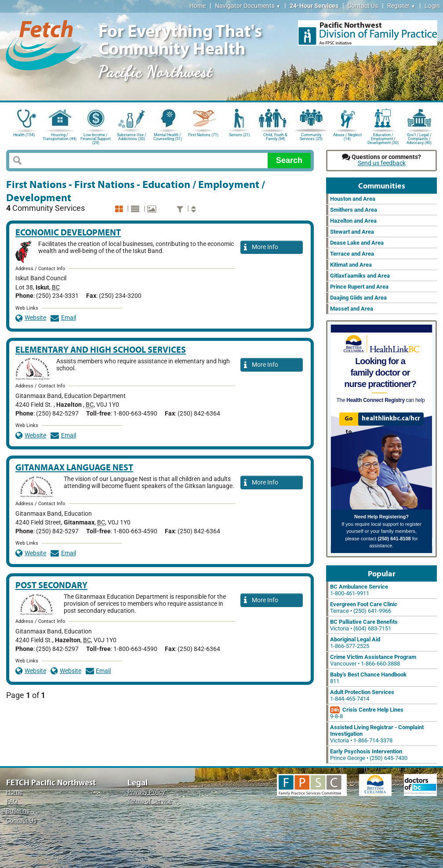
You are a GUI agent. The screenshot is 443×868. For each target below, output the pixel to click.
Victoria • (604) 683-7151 (364, 625)
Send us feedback (382, 163)
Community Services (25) (311, 137)
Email (63, 318)
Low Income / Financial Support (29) (96, 138)
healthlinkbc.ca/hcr (391, 419)
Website (31, 318)
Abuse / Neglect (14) (347, 137)
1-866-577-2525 (355, 643)
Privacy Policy (146, 792)
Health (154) (24, 135)
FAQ (12, 801)
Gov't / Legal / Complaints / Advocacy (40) (419, 138)
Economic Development (68, 232)
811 (368, 678)
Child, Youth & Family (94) (275, 137)
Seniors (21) (240, 135)
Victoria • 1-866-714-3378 (377, 734)
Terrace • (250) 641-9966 (364, 608)
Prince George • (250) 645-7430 (369, 755)
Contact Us (363, 6)
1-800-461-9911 (359, 590)
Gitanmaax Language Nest (74, 467)
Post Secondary (51, 585)
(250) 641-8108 (394, 539)
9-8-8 (367, 713)
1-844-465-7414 (362, 695)
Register (401, 6)
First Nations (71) (203, 135)
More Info (261, 248)
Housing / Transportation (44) (60, 137)
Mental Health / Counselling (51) (168, 137)
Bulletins (18, 811)
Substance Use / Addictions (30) (132, 137)
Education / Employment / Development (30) (383, 138)
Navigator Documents (248, 6)
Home (198, 6)
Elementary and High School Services (101, 349)
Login (432, 6)
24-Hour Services (314, 6)
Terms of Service (150, 801)
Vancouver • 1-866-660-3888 (373, 660)
